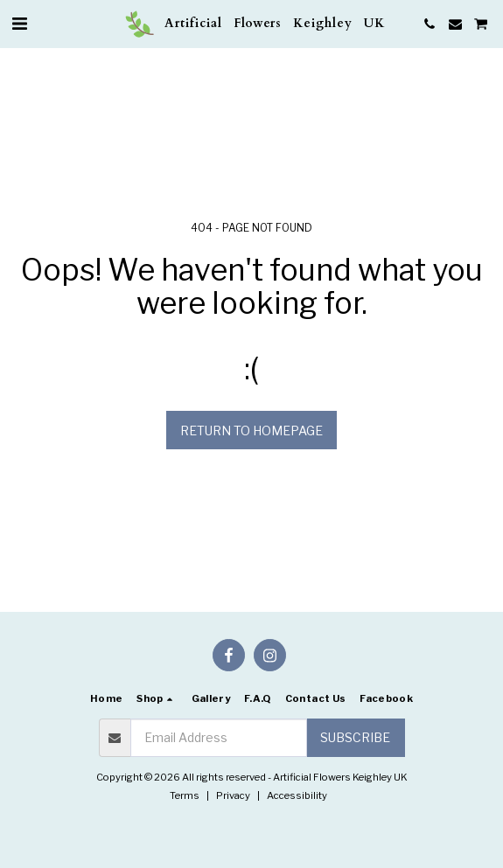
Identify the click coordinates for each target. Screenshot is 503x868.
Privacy (233, 795)
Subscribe (355, 737)
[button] (19, 24)
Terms (185, 795)
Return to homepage (251, 431)
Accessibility (297, 795)
